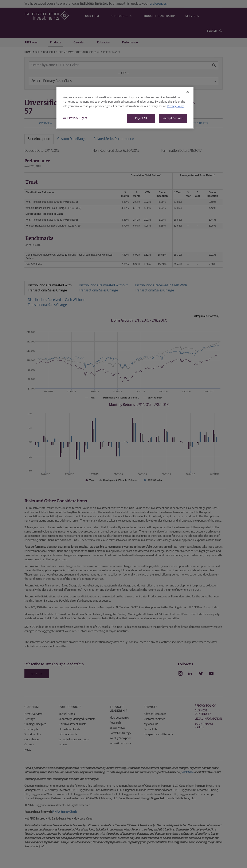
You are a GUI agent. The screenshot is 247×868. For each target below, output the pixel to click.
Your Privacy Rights (75, 118)
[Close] (188, 92)
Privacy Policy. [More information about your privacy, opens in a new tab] (176, 106)
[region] (125, 108)
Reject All (141, 118)
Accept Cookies (173, 118)
